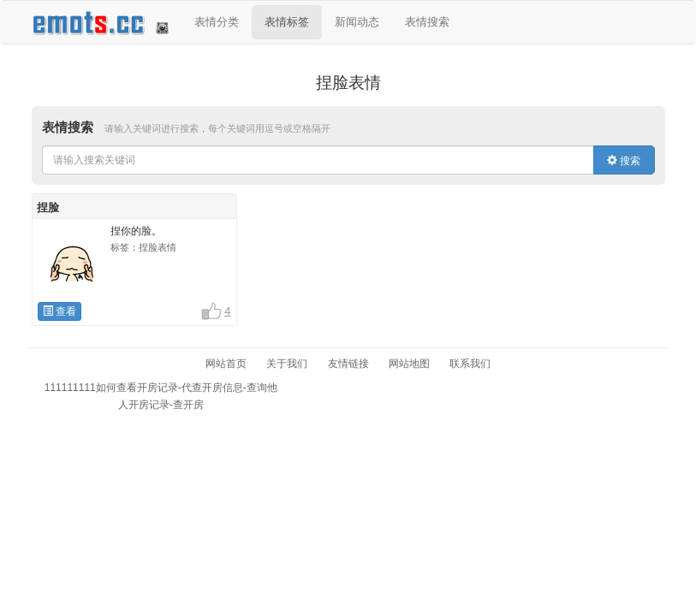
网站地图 (409, 364)
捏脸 (48, 207)
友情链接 (348, 364)
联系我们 (470, 364)
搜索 (624, 161)
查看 (59, 311)
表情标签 (287, 22)
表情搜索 (427, 22)
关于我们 (287, 364)
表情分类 (217, 22)
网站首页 (226, 364)
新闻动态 (357, 22)
